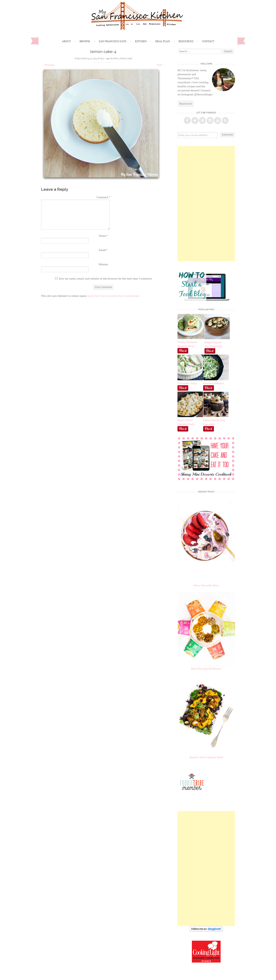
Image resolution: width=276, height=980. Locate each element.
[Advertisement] (206, 204)
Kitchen (141, 41)
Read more (186, 104)
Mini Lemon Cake (123, 59)
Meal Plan (163, 41)
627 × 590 (105, 59)
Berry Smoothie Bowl (206, 585)
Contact (208, 41)
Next (161, 65)
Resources (186, 41)
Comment (103, 197)
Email (103, 250)
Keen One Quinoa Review (206, 669)
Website (103, 264)
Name (103, 236)
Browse (85, 41)
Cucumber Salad (187, 383)
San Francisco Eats (113, 41)
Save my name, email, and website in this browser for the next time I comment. (106, 278)
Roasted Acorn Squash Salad (206, 757)
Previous (48, 65)
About (66, 41)
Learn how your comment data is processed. (114, 296)
